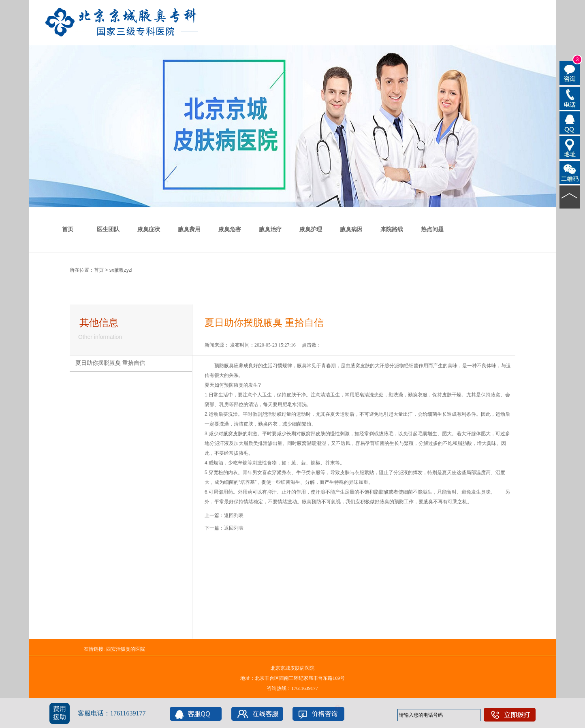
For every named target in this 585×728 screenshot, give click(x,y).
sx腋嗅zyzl (121, 270)
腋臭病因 (351, 229)
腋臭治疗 (270, 229)
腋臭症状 (149, 229)
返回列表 (234, 515)
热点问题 (432, 229)
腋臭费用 (189, 229)
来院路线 (392, 229)
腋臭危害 (230, 229)
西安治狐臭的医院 (126, 649)
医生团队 (108, 229)
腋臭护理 (311, 229)
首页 (68, 229)
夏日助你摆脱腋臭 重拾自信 (110, 363)
